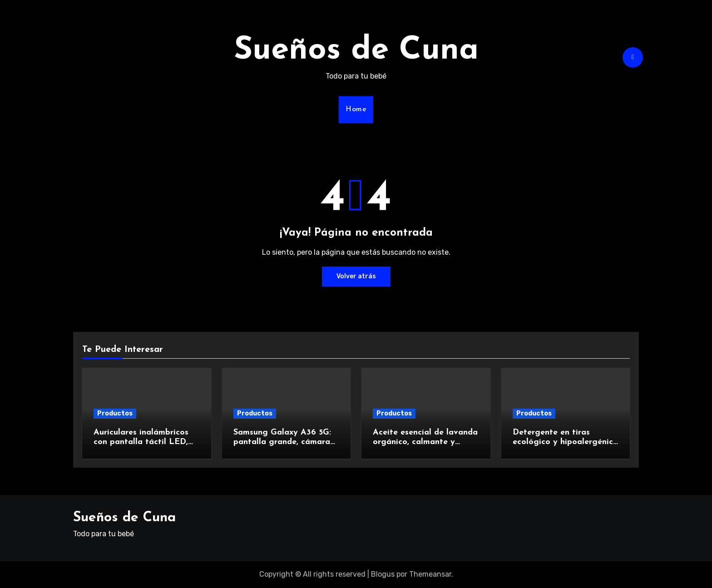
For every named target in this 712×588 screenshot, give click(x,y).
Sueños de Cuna (356, 51)
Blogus (383, 574)
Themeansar (430, 574)
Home (356, 109)
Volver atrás (356, 276)
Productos (115, 413)
